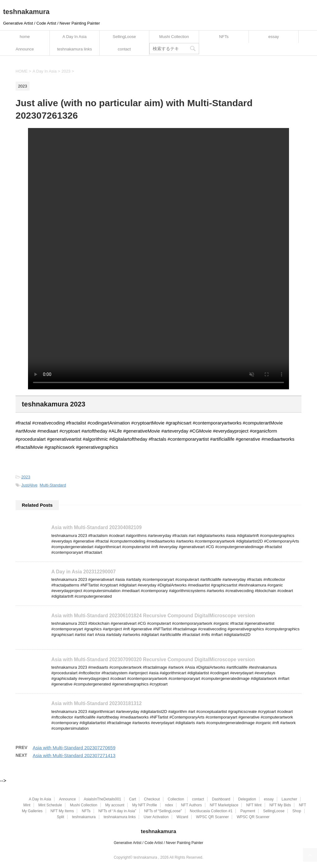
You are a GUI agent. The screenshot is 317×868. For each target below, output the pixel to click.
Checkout (152, 799)
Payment (248, 811)
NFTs (224, 37)
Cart (133, 799)
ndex (169, 805)
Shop (297, 811)
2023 (26, 477)
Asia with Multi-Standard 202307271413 (74, 755)
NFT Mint (254, 805)
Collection (176, 799)
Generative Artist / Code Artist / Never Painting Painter (158, 843)
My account (115, 805)
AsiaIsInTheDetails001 (102, 799)
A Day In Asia (75, 37)
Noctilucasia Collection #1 (211, 811)
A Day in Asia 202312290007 (84, 571)
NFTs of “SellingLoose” (163, 811)
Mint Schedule (50, 805)
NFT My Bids (280, 805)
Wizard (182, 817)
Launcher (289, 799)
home (25, 37)
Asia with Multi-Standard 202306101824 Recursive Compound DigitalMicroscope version (153, 616)
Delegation (247, 799)
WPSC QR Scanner (212, 817)
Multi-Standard (53, 485)
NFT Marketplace (224, 805)
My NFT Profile (145, 805)
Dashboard (221, 799)
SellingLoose (124, 37)
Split (61, 817)
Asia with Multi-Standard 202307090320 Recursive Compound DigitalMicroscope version (153, 659)
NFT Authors (191, 805)
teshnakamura (26, 12)
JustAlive (29, 485)
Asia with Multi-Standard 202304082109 (96, 527)
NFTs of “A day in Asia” (117, 811)
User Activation (156, 817)
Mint (27, 805)
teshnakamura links (75, 49)
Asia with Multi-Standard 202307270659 (74, 748)
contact (124, 49)
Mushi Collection (174, 37)
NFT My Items (62, 811)
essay (274, 37)
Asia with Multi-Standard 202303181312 (96, 703)
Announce (25, 49)
